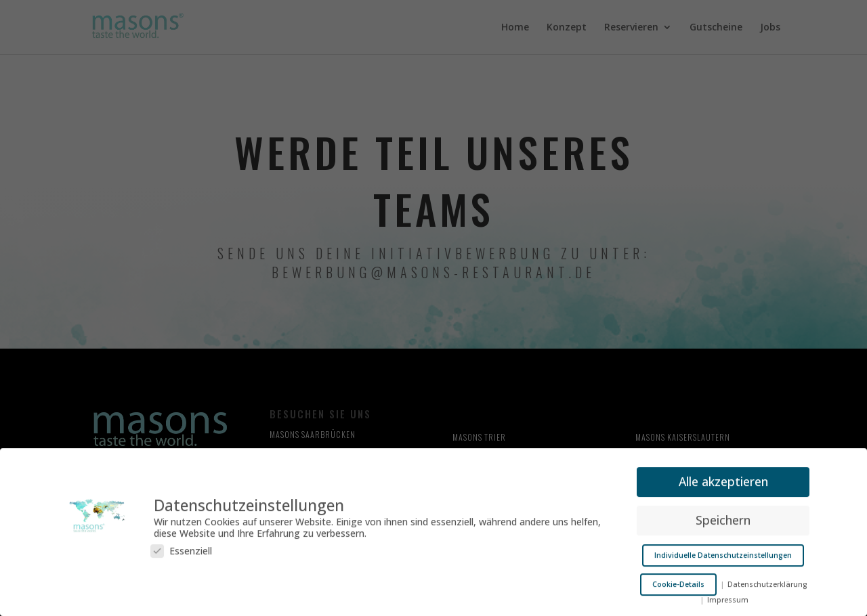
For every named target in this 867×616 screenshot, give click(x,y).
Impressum (728, 596)
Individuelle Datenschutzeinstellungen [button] (723, 552)
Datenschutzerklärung (767, 581)
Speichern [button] (723, 516)
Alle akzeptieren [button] (723, 478)
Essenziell (181, 547)
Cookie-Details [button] (678, 581)
